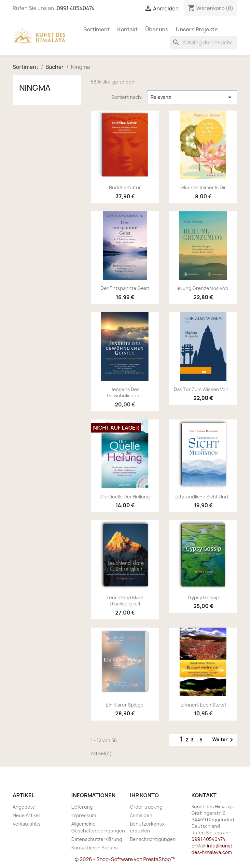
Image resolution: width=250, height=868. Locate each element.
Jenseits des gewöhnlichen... (125, 393)
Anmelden (141, 815)
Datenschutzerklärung (97, 839)
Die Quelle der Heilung (125, 497)
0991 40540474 (76, 8)
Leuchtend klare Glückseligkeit (125, 601)
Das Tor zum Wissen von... (203, 389)
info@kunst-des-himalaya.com (213, 849)
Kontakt (127, 29)
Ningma (35, 88)
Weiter (224, 740)
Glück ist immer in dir (203, 187)
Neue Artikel (26, 815)
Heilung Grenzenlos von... (203, 288)
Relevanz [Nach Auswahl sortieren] (192, 97)
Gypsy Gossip (203, 597)
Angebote (24, 807)
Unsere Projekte (197, 29)
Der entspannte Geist (125, 288)
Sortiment (97, 29)
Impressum (84, 815)
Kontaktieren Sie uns (95, 848)
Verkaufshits (27, 824)
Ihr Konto (144, 795)
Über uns (157, 29)
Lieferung (82, 807)
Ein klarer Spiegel (125, 705)
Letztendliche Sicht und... (203, 497)
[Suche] (203, 42)
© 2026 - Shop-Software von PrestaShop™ (125, 859)
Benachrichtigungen (153, 839)
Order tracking (146, 807)
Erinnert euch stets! (203, 705)
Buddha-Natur (125, 187)
